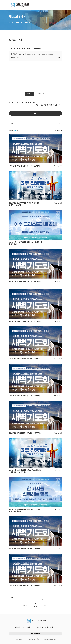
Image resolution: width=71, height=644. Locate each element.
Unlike (41, 94)
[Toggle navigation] (59, 5)
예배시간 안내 (20, 627)
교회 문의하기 (50, 627)
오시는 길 (30, 627)
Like (30, 94)
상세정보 (35, 634)
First (25, 605)
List (35, 114)
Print (58, 57)
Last (46, 605)
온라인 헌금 (39, 627)
